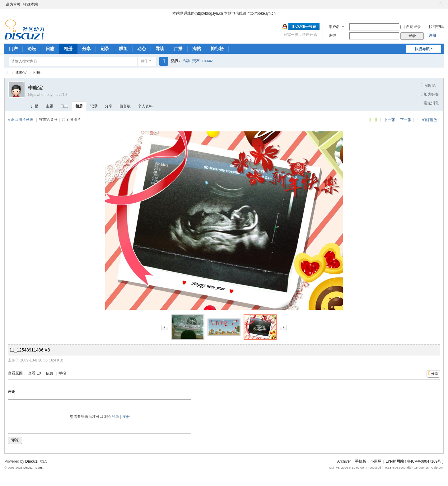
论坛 (32, 49)
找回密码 (436, 27)
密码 (333, 35)
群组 (123, 49)
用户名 (334, 27)
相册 (68, 49)
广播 (178, 49)
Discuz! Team (33, 467)
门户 (13, 49)
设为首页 (13, 4)
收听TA (430, 86)
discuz (208, 61)
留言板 (125, 106)
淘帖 (197, 49)
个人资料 (145, 106)
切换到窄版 (441, 7)
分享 (86, 49)
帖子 (145, 61)
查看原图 (15, 373)
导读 (160, 49)
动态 (142, 49)
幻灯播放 (430, 120)
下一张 (406, 120)
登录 (115, 417)
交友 (196, 61)
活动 (186, 61)
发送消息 (431, 103)
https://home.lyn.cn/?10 (47, 95)
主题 (49, 106)
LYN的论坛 (7, 74)
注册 (432, 35)
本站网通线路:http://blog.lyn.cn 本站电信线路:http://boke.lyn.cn (224, 13)
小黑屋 (376, 461)
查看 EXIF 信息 (41, 373)
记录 (105, 49)
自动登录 (411, 27)
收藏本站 (30, 4)
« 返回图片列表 (21, 120)
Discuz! (32, 461)
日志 (50, 49)
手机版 (361, 461)
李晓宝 (21, 73)
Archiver (344, 461)
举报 (62, 373)
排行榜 (217, 49)
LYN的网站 (395, 461)
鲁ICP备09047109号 (424, 461)
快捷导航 (422, 49)
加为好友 (431, 94)
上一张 (390, 120)
